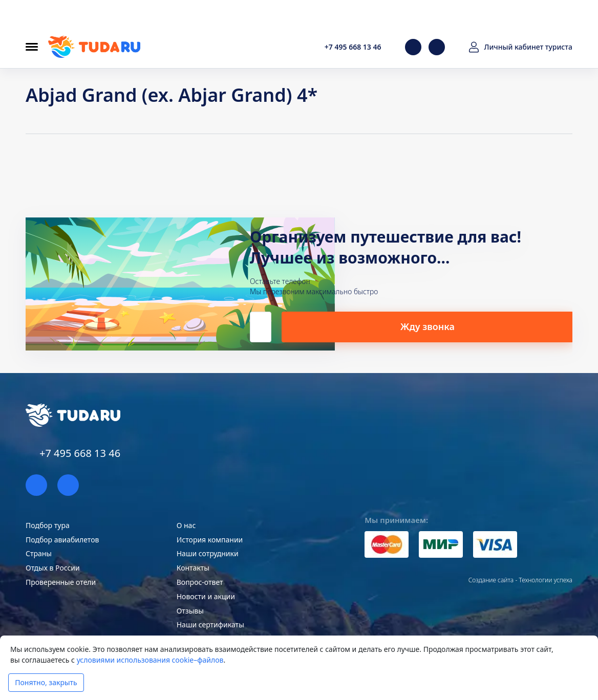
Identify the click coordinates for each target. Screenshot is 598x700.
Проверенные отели (61, 582)
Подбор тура (48, 525)
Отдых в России (53, 568)
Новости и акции (206, 596)
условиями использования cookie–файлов (150, 660)
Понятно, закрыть (46, 682)
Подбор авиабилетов (62, 540)
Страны (39, 553)
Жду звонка (471, 326)
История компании (210, 540)
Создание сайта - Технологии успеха (520, 580)
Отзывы (190, 611)
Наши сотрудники (208, 553)
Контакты (193, 568)
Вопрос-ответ (200, 582)
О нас (186, 525)
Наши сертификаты (210, 625)
